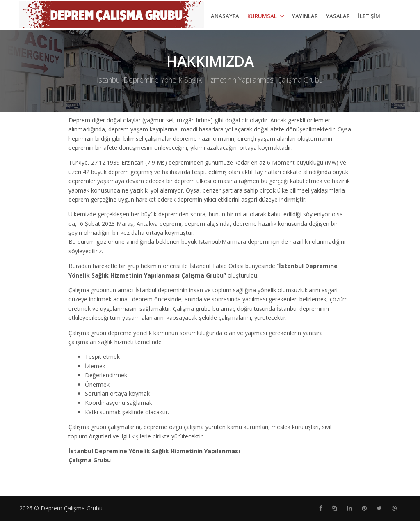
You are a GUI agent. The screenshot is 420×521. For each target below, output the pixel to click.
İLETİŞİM (369, 16)
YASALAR (338, 16)
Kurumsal (262, 16)
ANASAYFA (225, 16)
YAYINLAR (305, 16)
